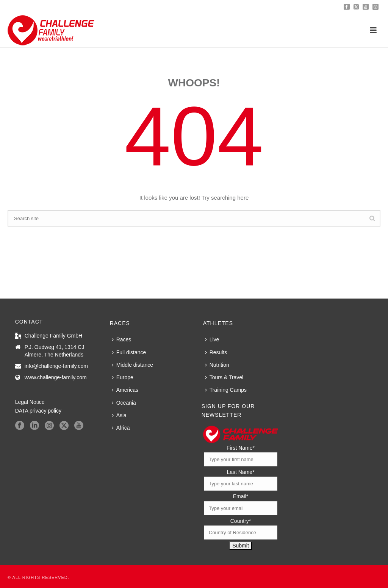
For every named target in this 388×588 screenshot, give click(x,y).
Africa (121, 428)
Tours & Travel (224, 377)
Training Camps (226, 390)
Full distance (129, 352)
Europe (123, 377)
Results (216, 352)
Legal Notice (30, 402)
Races (122, 339)
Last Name (240, 472)
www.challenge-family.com (56, 377)
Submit (241, 546)
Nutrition (217, 365)
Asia (119, 415)
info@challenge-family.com (56, 366)
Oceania (124, 403)
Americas (125, 390)
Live (212, 339)
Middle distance (132, 365)
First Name (241, 448)
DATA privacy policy (38, 411)
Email (241, 496)
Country (241, 521)
